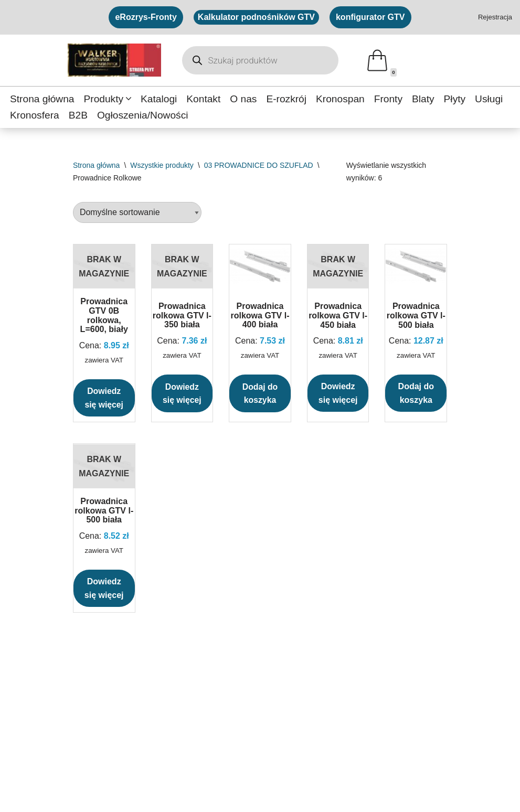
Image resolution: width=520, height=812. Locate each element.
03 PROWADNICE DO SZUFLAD (259, 165)
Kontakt (204, 99)
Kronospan (341, 99)
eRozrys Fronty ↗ (214, 756)
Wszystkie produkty (162, 165)
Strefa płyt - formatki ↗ (50, 717)
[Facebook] (17, 795)
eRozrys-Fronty (146, 17)
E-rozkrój (287, 99)
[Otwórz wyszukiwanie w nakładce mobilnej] (260, 60)
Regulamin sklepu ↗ (393, 737)
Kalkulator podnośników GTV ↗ (240, 737)
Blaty (424, 99)
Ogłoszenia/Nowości (143, 115)
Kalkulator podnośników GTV (256, 17)
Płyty (455, 99)
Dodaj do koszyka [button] (260, 394)
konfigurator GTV (370, 17)
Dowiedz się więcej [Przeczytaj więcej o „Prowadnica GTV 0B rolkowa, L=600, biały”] (104, 398)
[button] (129, 99)
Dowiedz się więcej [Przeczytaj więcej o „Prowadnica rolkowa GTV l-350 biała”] (182, 394)
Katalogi (159, 99)
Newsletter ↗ (379, 756)
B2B (78, 115)
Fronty (389, 99)
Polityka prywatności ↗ (397, 717)
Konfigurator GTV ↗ (218, 717)
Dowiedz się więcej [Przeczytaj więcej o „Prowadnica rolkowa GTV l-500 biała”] (104, 589)
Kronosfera (35, 115)
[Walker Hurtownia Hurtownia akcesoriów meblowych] (114, 60)
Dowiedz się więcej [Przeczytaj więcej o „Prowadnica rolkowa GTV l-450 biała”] (338, 394)
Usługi (489, 99)
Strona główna (42, 99)
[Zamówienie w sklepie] (137, 213)
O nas (244, 99)
